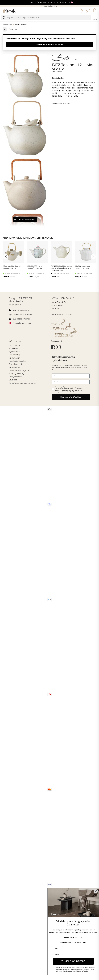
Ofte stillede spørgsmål (19, 370)
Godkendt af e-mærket (23, 315)
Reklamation (14, 358)
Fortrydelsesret (15, 377)
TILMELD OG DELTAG (71, 397)
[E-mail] (71, 382)
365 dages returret (21, 319)
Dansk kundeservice (22, 323)
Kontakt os (13, 348)
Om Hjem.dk (14, 345)
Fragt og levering (16, 374)
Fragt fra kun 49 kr (50, 6)
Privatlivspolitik (15, 364)
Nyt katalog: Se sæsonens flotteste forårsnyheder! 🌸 (50, 2)
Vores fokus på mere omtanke (22, 383)
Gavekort (13, 380)
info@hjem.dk (15, 305)
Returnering (14, 355)
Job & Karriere (15, 367)
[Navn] (71, 376)
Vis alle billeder (24, 219)
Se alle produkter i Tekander (50, 44)
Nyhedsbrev (14, 352)
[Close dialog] (96, 891)
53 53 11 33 (26, 298)
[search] (46, 18)
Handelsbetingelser (17, 361)
